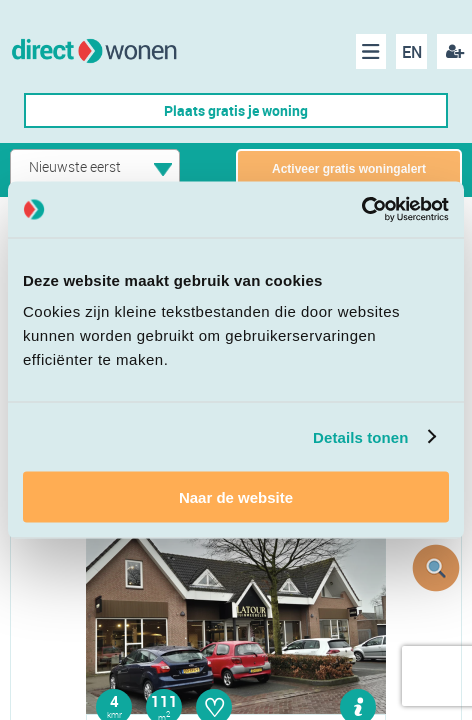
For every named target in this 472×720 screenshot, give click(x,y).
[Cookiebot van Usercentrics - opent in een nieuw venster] (361, 210)
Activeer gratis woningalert (349, 169)
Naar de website (236, 497)
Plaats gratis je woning (236, 110)
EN (412, 52)
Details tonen (360, 436)
